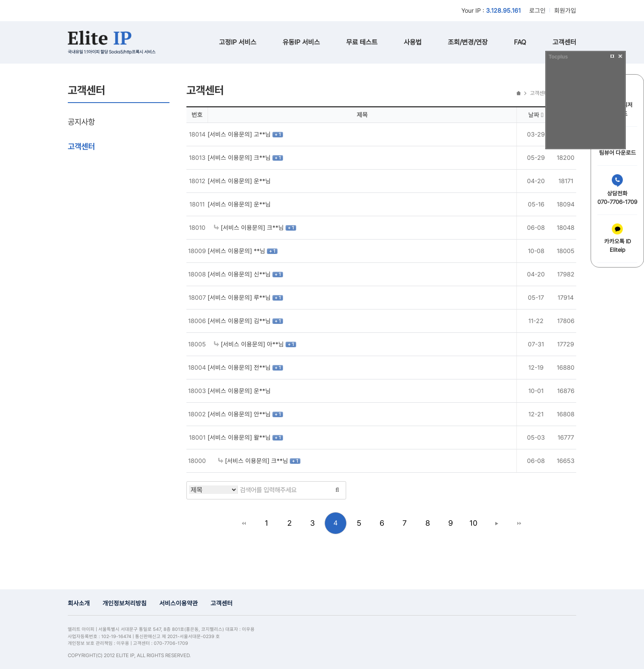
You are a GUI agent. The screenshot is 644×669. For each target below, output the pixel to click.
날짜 (536, 115)
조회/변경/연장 (468, 42)
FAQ (520, 42)
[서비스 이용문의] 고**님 (240, 134)
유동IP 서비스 (301, 42)
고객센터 (564, 42)
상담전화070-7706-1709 (617, 190)
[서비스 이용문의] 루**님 (240, 297)
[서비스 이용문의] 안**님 (240, 414)
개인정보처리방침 (125, 603)
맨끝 (519, 523)
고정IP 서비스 (238, 42)
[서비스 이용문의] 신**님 (240, 274)
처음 (244, 523)
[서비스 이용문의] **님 (237, 251)
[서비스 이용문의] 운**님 (239, 181)
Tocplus (558, 57)
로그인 (537, 10)
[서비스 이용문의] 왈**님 (240, 437)
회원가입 (565, 10)
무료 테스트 (362, 42)
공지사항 (81, 122)
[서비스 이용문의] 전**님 (240, 367)
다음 (496, 523)
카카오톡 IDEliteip (618, 238)
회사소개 (79, 603)
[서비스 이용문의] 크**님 (240, 157)
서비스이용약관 (179, 603)
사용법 (413, 42)
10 (473, 523)
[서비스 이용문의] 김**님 (240, 321)
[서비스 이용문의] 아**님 (250, 344)
